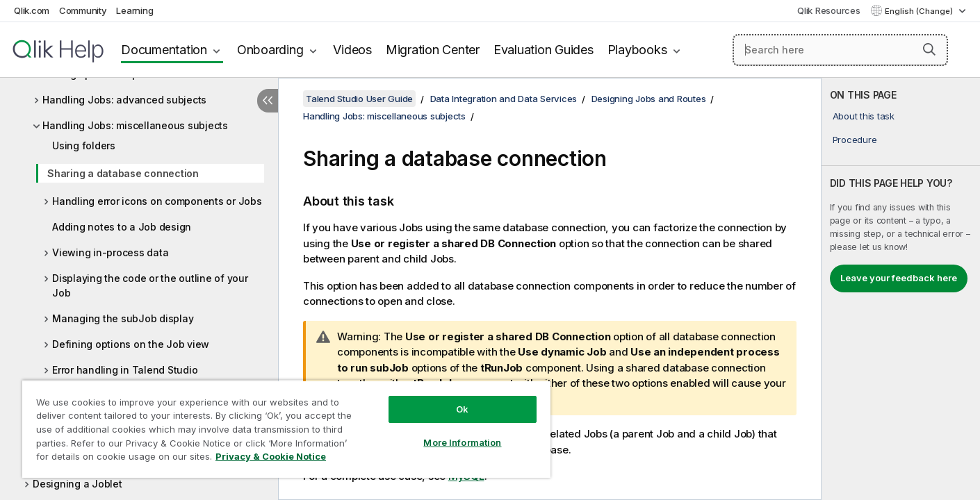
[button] (929, 49)
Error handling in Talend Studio (125, 370)
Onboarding (270, 50)
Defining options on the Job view (131, 344)
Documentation (164, 50)
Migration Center (433, 50)
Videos (352, 50)
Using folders (84, 145)
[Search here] (840, 50)
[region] (286, 429)
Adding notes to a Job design (122, 227)
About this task (864, 116)
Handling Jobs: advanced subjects (124, 100)
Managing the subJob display (123, 318)
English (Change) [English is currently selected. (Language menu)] (920, 11)
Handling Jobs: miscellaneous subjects (135, 125)
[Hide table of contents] (268, 101)
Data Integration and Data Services (504, 99)
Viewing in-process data (110, 252)
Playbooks (637, 50)
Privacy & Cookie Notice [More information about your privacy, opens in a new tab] (271, 456)
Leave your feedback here (899, 278)
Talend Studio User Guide (359, 99)
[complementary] (901, 289)
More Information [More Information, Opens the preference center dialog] (462, 442)
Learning (134, 10)
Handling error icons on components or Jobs (157, 201)
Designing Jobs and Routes (649, 99)
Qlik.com (32, 10)
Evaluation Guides (544, 50)
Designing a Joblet (77, 484)
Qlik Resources (829, 10)
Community (83, 10)
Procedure (855, 140)
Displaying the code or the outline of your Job (150, 285)
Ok (462, 409)
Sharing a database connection (123, 173)
